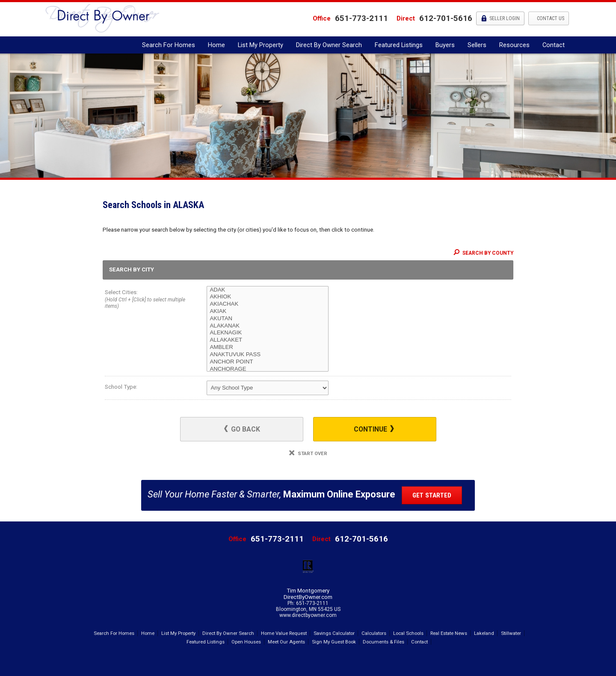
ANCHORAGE (268, 369)
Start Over (308, 454)
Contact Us (550, 18)
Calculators (374, 633)
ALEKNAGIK (268, 333)
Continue (374, 429)
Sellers (477, 45)
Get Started (432, 495)
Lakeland (484, 633)
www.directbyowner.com (308, 615)
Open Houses (246, 642)
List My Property (261, 45)
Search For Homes (169, 45)
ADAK (268, 290)
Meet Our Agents (286, 642)
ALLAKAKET (268, 340)
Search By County (483, 253)
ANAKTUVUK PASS (268, 355)
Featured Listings (399, 45)
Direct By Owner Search (329, 45)
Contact (554, 45)
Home (216, 45)
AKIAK (268, 311)
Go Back (242, 429)
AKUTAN (268, 319)
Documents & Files (384, 642)
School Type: (121, 387)
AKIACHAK (268, 304)
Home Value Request (284, 633)
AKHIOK (268, 297)
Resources (514, 45)
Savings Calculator (334, 633)
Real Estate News (449, 633)
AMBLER (268, 347)
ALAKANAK (268, 326)
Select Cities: (145, 300)
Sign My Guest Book (334, 642)
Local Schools (408, 633)
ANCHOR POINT (268, 362)
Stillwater (511, 633)
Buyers (445, 45)
